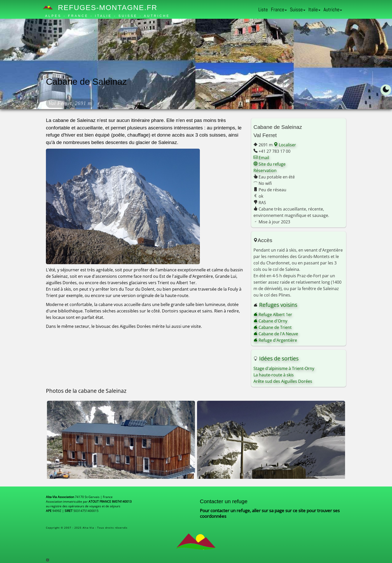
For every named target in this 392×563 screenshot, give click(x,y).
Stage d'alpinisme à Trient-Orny (284, 368)
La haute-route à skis (274, 375)
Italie (314, 9)
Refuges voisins (278, 305)
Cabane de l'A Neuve (276, 334)
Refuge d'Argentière (275, 340)
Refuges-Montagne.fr (101, 8)
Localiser (285, 145)
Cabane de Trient (273, 327)
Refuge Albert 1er (273, 314)
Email (261, 158)
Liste (263, 9)
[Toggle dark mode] (386, 90)
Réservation (265, 170)
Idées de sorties (279, 358)
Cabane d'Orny (270, 321)
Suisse (298, 9)
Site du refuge (269, 164)
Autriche (333, 9)
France (279, 9)
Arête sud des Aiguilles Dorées (283, 381)
